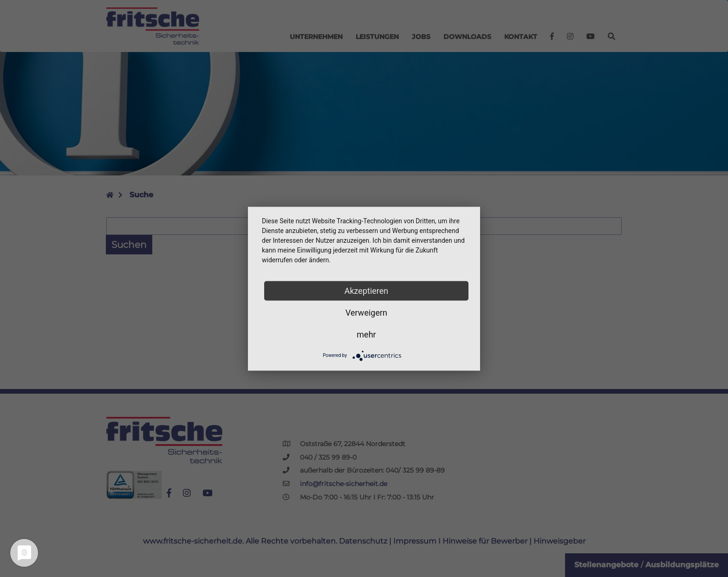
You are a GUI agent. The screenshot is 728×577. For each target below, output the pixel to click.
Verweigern (366, 312)
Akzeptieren (367, 290)
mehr (366, 334)
